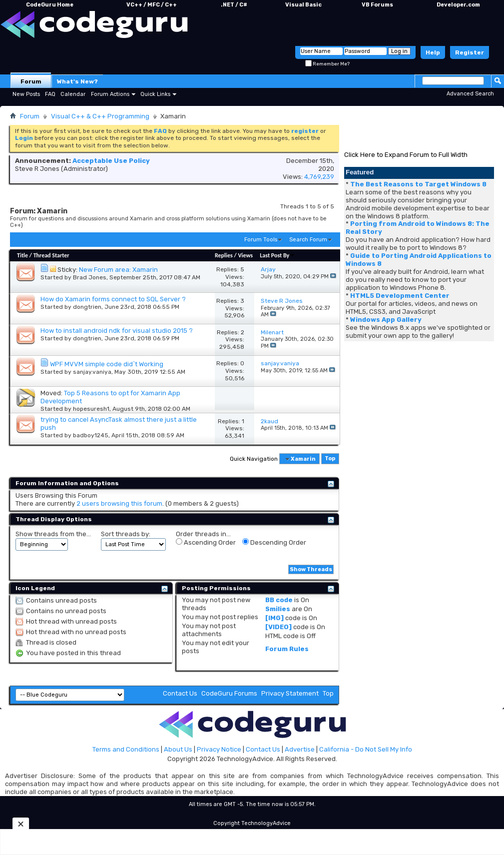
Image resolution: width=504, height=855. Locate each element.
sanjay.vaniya (92, 372)
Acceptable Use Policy (111, 161)
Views (245, 255)
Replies (224, 255)
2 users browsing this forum (119, 503)
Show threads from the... (53, 534)
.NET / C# (234, 5)
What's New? (77, 81)
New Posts (26, 94)
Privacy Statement (290, 693)
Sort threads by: (126, 534)
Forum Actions (110, 94)
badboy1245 (91, 435)
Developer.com (458, 5)
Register (470, 52)
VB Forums (377, 5)
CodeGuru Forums (229, 693)
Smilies (278, 609)
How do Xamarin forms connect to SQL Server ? (113, 299)
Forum (31, 81)
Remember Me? (327, 64)
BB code (279, 600)
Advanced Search (470, 94)
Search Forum (308, 240)
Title (22, 255)
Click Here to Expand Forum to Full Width (406, 155)
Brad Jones (90, 277)
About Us (178, 749)
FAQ (50, 94)
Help (433, 52)
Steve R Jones (37, 169)
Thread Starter (51, 255)
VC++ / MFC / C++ (152, 5)
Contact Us (180, 693)
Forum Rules (287, 649)
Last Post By (277, 255)
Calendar (73, 94)
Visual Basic (303, 5)
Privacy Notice (219, 749)
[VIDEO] (278, 627)
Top (330, 459)
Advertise (300, 749)
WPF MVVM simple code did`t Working (107, 364)
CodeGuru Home (50, 5)
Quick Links (155, 94)
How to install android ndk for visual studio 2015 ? (117, 331)
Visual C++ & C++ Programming (100, 116)
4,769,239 (319, 177)
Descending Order (274, 542)
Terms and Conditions (126, 749)
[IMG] (274, 618)
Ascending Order (206, 542)
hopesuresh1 (91, 409)
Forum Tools (261, 240)
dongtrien (87, 307)
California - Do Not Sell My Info (366, 749)
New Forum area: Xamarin (118, 270)
